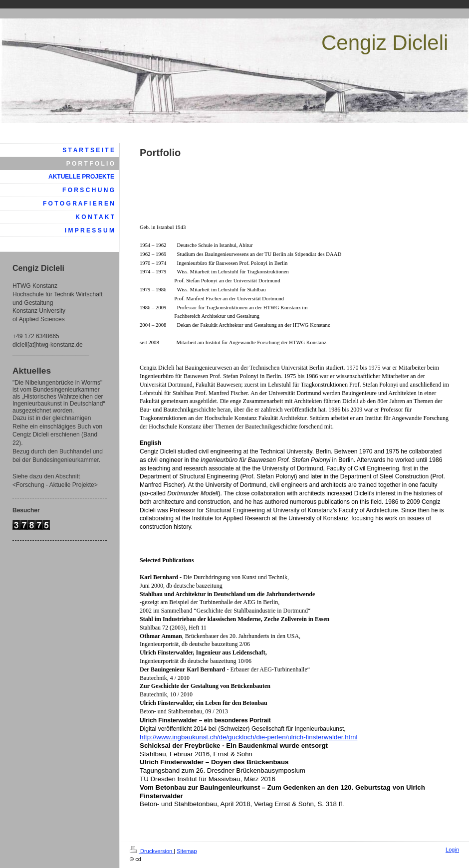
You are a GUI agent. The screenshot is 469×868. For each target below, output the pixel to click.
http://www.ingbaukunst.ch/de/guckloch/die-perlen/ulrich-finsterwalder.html (248, 737)
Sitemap (187, 851)
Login (452, 850)
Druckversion (152, 851)
